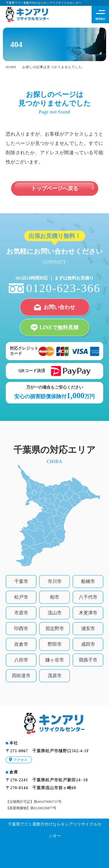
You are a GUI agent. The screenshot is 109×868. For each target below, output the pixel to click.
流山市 (55, 613)
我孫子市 (88, 660)
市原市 (21, 613)
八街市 (21, 660)
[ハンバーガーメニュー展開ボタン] (100, 15)
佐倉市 (21, 644)
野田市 (55, 644)
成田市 (88, 644)
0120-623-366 (63, 288)
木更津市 (88, 613)
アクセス (20, 760)
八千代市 (88, 597)
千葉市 (21, 581)
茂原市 (55, 676)
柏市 (55, 597)
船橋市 (88, 581)
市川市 (55, 581)
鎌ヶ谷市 (55, 660)
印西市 (21, 628)
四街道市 (21, 676)
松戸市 (21, 597)
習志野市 (55, 628)
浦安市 (88, 628)
